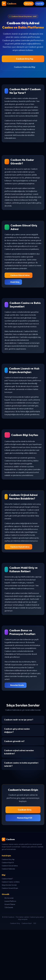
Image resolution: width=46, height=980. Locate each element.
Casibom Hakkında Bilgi (23, 67)
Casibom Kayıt (27, 923)
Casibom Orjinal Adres (18, 547)
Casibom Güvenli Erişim (10, 888)
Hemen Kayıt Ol (23, 818)
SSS (35, 923)
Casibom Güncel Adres (18, 275)
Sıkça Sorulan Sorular (9, 885)
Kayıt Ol (39, 4)
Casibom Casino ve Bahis (11, 882)
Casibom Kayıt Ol (8, 863)
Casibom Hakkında (8, 869)
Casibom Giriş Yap (23, 59)
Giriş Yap (29, 4)
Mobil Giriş (13, 282)
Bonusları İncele (16, 685)
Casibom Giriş (23, 810)
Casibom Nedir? (7, 879)
